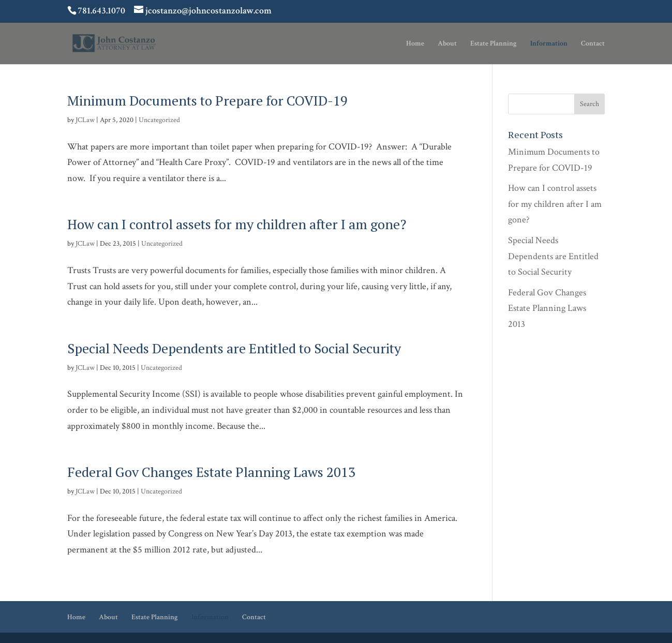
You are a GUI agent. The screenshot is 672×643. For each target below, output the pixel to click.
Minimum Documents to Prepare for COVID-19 (207, 100)
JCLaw (85, 120)
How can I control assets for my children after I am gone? (237, 224)
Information (549, 44)
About (447, 44)
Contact (593, 44)
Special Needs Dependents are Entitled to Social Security (234, 348)
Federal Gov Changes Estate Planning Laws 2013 (211, 472)
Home (415, 44)
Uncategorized (159, 120)
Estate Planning (494, 44)
